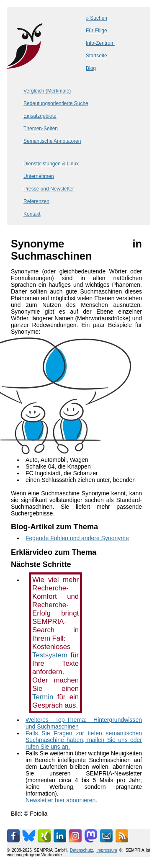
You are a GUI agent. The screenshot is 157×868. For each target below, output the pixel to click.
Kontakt (32, 214)
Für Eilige (97, 31)
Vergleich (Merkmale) (47, 91)
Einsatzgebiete (40, 116)
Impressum (107, 850)
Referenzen (36, 201)
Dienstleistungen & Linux (51, 164)
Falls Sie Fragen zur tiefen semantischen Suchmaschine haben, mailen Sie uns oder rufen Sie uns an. (84, 740)
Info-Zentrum (100, 43)
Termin (43, 697)
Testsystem (50, 655)
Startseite (97, 56)
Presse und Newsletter (49, 189)
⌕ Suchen (97, 18)
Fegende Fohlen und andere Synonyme (77, 538)
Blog (91, 68)
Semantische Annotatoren (52, 141)
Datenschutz (82, 850)
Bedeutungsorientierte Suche (56, 103)
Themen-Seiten (41, 129)
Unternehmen (39, 176)
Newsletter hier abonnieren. (61, 800)
